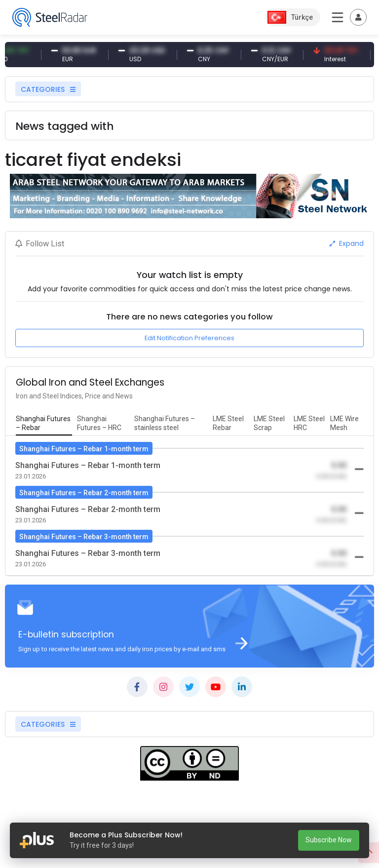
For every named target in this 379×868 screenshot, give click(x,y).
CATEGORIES (48, 89)
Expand (347, 243)
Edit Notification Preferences (189, 338)
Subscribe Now (329, 840)
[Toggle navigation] (358, 17)
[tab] (44, 424)
